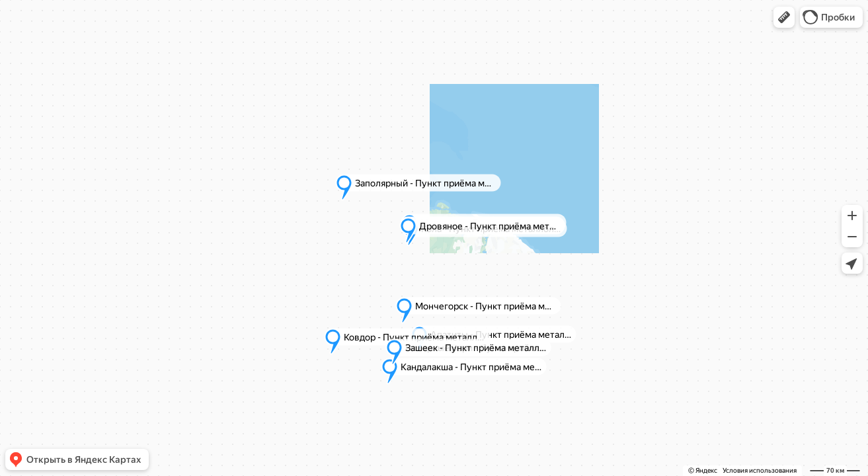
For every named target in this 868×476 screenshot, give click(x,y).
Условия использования (760, 470)
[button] (784, 17)
